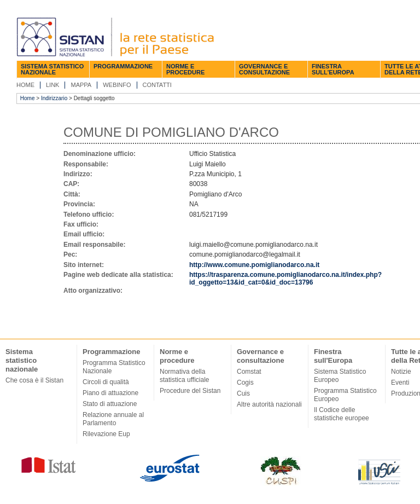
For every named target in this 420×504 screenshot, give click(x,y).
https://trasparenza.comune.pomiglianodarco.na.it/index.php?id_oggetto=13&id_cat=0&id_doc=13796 (285, 279)
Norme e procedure (185, 69)
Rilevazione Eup (106, 434)
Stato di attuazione (110, 404)
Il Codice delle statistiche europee (342, 414)
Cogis (245, 383)
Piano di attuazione (110, 393)
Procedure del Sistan (190, 391)
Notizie (401, 372)
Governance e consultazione (264, 69)
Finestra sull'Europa (333, 69)
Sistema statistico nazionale (52, 69)
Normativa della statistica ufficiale (185, 376)
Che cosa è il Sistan (34, 380)
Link (52, 85)
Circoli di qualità (106, 382)
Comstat (249, 372)
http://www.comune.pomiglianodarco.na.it (254, 265)
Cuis (243, 393)
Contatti (157, 85)
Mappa (81, 85)
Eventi (400, 383)
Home (25, 85)
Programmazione (123, 66)
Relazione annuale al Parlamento (113, 419)
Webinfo (117, 85)
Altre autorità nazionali (269, 404)
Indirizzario (54, 98)
